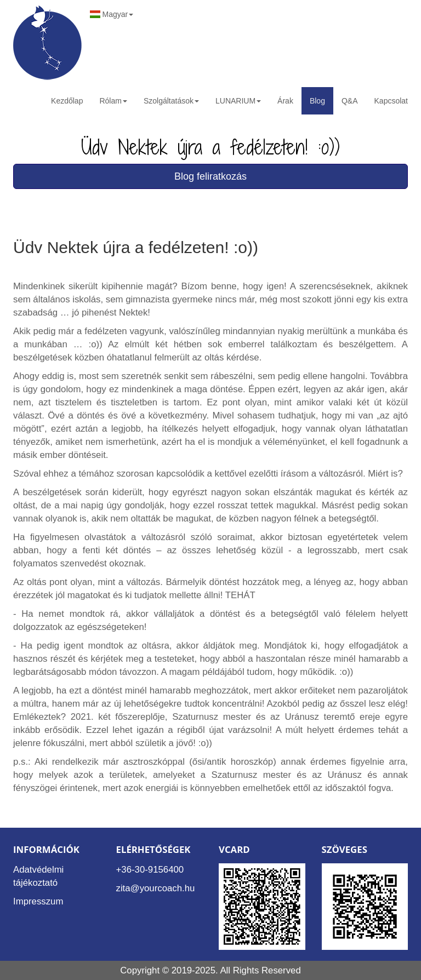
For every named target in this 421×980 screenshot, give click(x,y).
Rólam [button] (113, 101)
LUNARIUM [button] (238, 101)
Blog (317, 101)
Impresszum (38, 901)
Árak (285, 101)
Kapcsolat (391, 101)
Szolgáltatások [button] (171, 101)
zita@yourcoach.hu (156, 888)
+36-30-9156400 (150, 870)
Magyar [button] (112, 14)
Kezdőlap (67, 101)
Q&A (350, 101)
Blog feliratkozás (210, 176)
